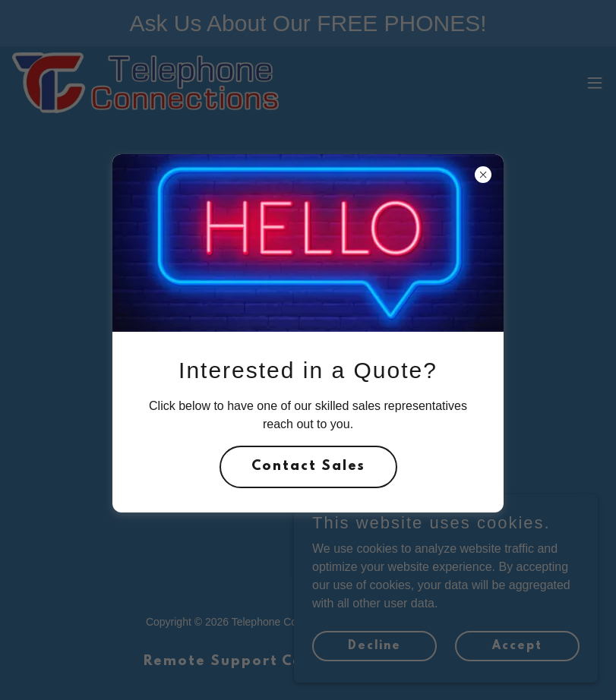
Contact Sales (308, 467)
